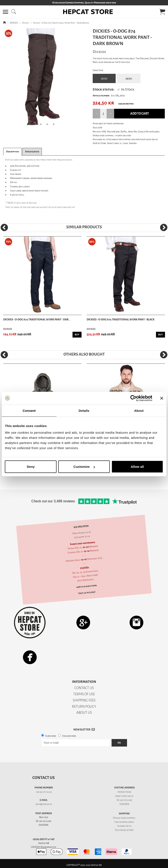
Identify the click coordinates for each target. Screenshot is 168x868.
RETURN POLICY (84, 707)
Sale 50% (98, 128)
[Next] (164, 227)
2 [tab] (36, 126)
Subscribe (51, 736)
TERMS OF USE (84, 694)
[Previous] (4, 227)
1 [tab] (29, 126)
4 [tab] (48, 126)
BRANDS (14, 23)
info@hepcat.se (44, 804)
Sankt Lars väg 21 (124, 796)
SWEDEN (124, 804)
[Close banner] (162, 398)
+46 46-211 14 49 (44, 792)
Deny (31, 467)
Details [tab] (84, 410)
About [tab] (139, 410)
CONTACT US (84, 688)
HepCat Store (124, 792)
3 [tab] (42, 126)
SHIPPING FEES (84, 700)
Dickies (25, 23)
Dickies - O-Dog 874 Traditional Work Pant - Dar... (37, 319)
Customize (84, 467)
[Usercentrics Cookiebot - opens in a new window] (133, 398)
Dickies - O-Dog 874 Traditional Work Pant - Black (121, 319)
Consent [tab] (29, 410)
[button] (5, 12)
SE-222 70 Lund (124, 800)
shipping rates (126, 822)
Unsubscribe (69, 736)
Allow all (137, 467)
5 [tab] (55, 126)
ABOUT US (84, 713)
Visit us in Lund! (87, 592)
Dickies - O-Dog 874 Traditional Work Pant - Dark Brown (61, 23)
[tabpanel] (42, 78)
